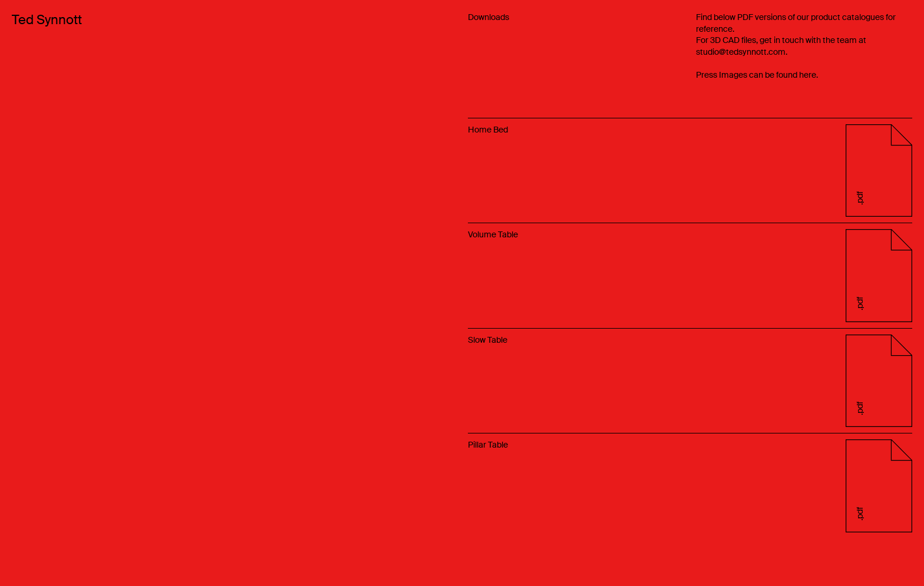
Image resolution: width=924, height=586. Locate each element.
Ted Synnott (47, 20)
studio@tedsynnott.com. (742, 52)
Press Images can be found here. (757, 75)
